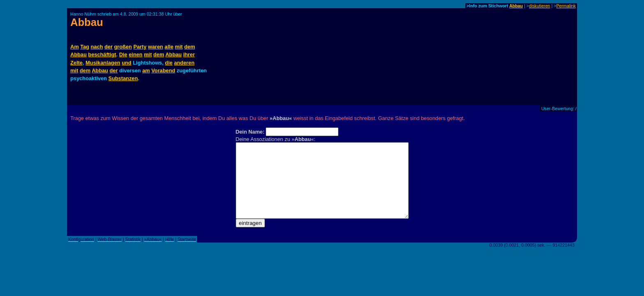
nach (97, 47)
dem (189, 47)
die (169, 63)
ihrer (189, 54)
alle (169, 47)
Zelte (76, 63)
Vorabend (163, 71)
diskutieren (540, 6)
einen (135, 54)
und (126, 63)
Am (75, 47)
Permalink (566, 6)
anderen (184, 63)
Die (123, 54)
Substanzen (123, 78)
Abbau (516, 6)
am (146, 71)
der (108, 47)
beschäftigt (102, 54)
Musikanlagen (103, 63)
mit (179, 47)
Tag (85, 47)
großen (123, 47)
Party (140, 47)
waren (155, 47)
